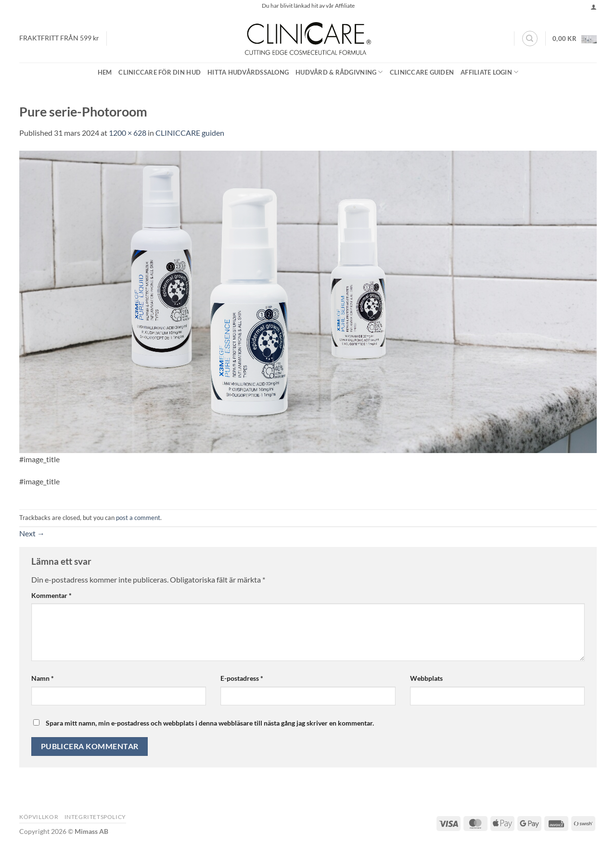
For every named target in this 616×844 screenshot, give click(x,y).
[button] (594, 7)
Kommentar (51, 595)
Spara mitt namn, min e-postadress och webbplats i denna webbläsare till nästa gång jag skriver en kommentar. (210, 723)
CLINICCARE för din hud (160, 72)
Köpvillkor (39, 817)
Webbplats (426, 678)
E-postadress (242, 678)
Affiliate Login (489, 72)
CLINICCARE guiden (422, 72)
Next (32, 533)
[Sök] (530, 39)
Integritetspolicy (95, 817)
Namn (43, 678)
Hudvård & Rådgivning (339, 72)
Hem (105, 72)
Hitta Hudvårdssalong (248, 72)
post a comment (138, 518)
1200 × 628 (128, 133)
